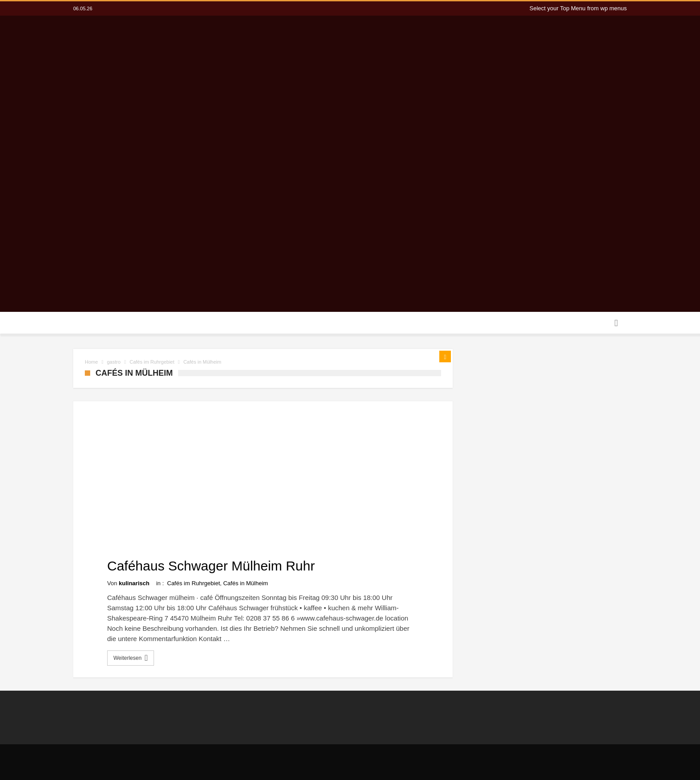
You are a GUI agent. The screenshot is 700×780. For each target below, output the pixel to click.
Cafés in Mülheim (246, 583)
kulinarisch (134, 583)
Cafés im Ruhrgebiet (152, 362)
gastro (114, 362)
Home (91, 362)
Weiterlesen (132, 658)
